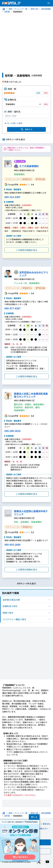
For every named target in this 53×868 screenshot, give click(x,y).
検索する (27, 129)
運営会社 (44, 821)
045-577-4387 (12, 308)
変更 (38, 93)
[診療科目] (23, 104)
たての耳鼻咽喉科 (29, 165)
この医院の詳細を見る (27, 249)
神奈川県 (34, 9)
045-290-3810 (12, 430)
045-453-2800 (12, 544)
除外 (46, 93)
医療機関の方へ (40, 826)
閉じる (34, 817)
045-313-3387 (12, 196)
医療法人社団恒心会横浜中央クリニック (31, 512)
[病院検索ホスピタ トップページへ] (11, 3)
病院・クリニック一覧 (18, 9)
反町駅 (7, 12)
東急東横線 (45, 9)
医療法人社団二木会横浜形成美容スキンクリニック (31, 395)
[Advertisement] (26, 42)
